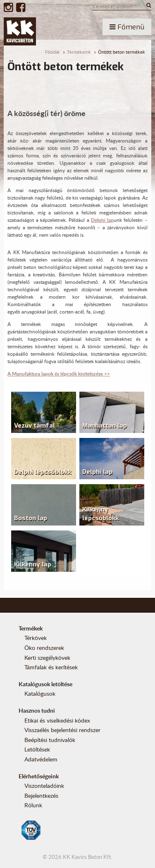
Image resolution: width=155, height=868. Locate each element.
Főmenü (127, 27)
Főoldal (52, 52)
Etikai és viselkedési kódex (57, 720)
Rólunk (33, 805)
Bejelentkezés (41, 795)
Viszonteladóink (44, 786)
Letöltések (37, 749)
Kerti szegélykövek (47, 658)
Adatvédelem (41, 759)
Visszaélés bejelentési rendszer (62, 730)
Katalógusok (40, 693)
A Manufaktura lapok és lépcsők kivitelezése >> (59, 374)
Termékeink (79, 52)
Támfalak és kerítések (51, 667)
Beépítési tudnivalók (50, 740)
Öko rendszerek (44, 648)
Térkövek (36, 638)
